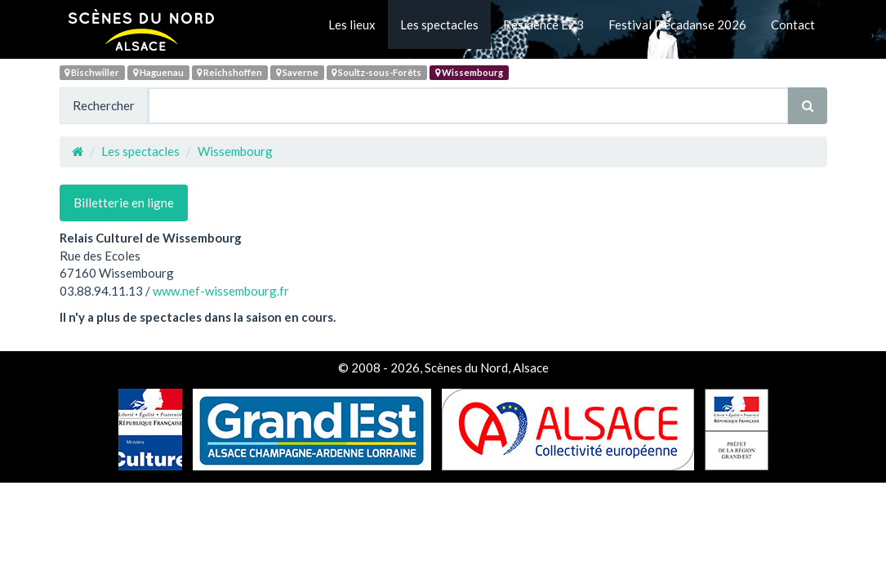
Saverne (297, 72)
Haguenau (158, 72)
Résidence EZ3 (543, 24)
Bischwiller (92, 72)
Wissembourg (469, 72)
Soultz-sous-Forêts (376, 72)
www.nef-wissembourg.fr (221, 291)
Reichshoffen (229, 72)
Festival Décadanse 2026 (677, 24)
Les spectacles (439, 24)
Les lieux (352, 24)
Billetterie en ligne (124, 203)
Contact (793, 24)
